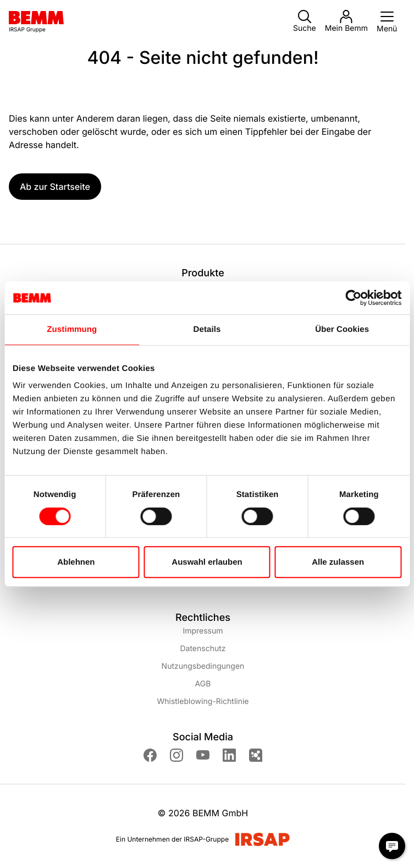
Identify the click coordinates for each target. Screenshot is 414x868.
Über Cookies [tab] (342, 329)
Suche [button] (305, 21)
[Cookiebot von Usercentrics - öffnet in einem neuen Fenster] (353, 298)
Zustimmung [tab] (72, 329)
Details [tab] (207, 329)
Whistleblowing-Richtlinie (203, 702)
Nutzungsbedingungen (203, 666)
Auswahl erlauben (207, 562)
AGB (203, 684)
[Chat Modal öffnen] (392, 846)
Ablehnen (76, 562)
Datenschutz (203, 649)
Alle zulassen (338, 562)
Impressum (203, 631)
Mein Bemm (346, 21)
